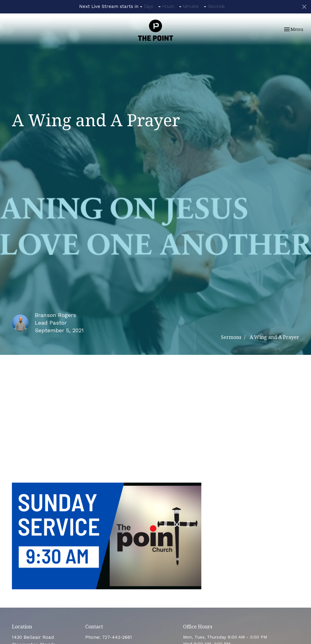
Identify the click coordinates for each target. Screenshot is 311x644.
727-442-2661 (117, 637)
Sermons (231, 337)
